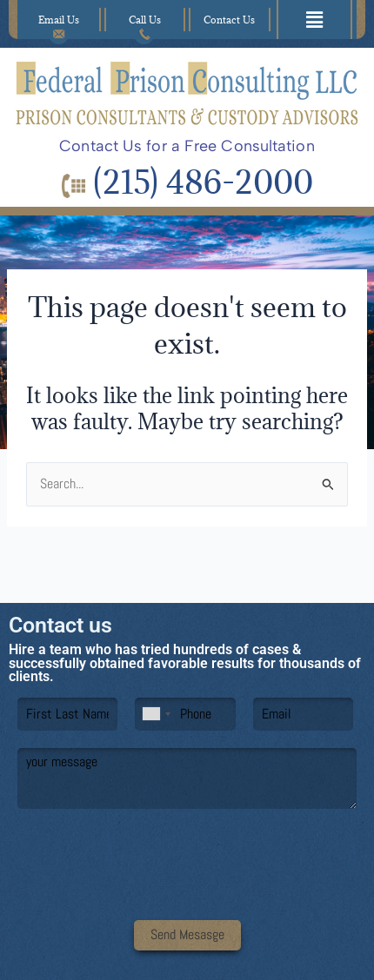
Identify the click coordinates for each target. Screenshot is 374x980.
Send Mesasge (187, 935)
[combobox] (156, 714)
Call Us (145, 23)
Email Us (59, 23)
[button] (315, 20)
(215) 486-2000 (187, 182)
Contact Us (229, 20)
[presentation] (187, 891)
